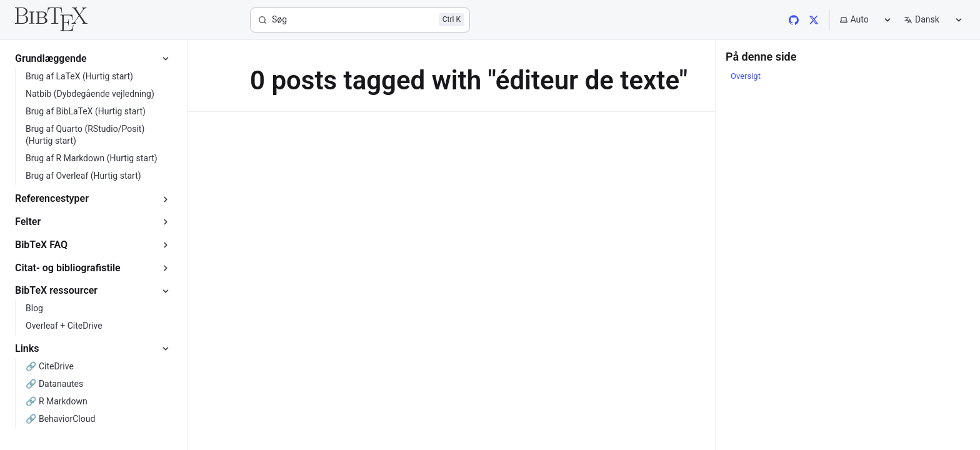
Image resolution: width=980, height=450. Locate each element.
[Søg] (360, 20)
